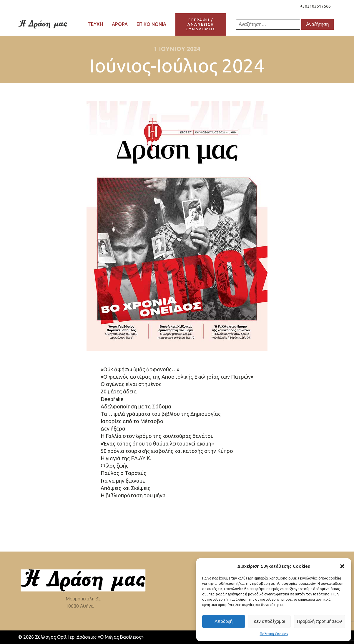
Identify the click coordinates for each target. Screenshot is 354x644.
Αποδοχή (223, 621)
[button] (342, 566)
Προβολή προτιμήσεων (319, 621)
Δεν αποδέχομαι (269, 621)
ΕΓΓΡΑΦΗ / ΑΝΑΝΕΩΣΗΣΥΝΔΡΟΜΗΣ (201, 24)
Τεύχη (95, 24)
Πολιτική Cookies (274, 634)
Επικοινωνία (151, 24)
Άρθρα (120, 24)
